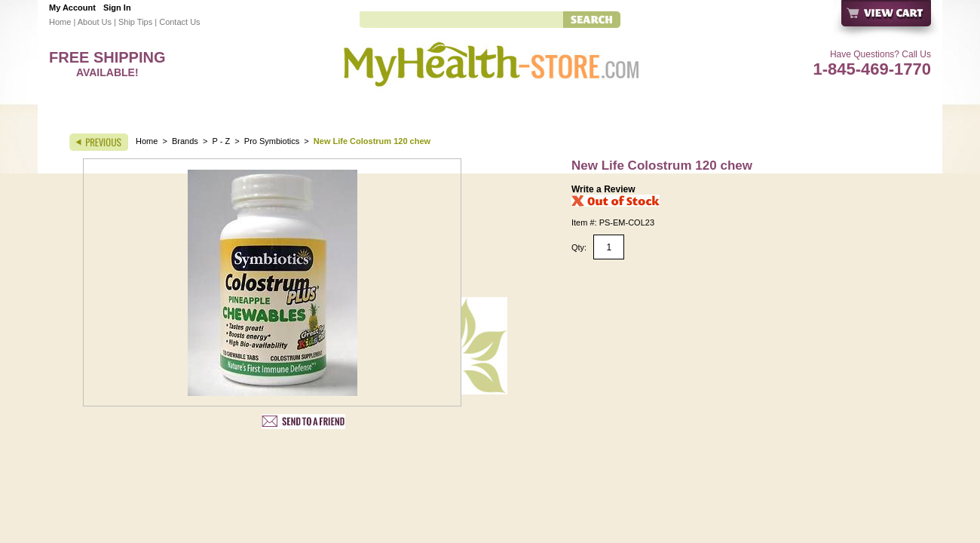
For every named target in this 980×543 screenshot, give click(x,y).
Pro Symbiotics (272, 141)
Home (60, 22)
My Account (72, 8)
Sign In (117, 8)
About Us (95, 22)
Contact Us (179, 22)
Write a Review (603, 189)
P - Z (222, 141)
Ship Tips (135, 22)
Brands (185, 141)
